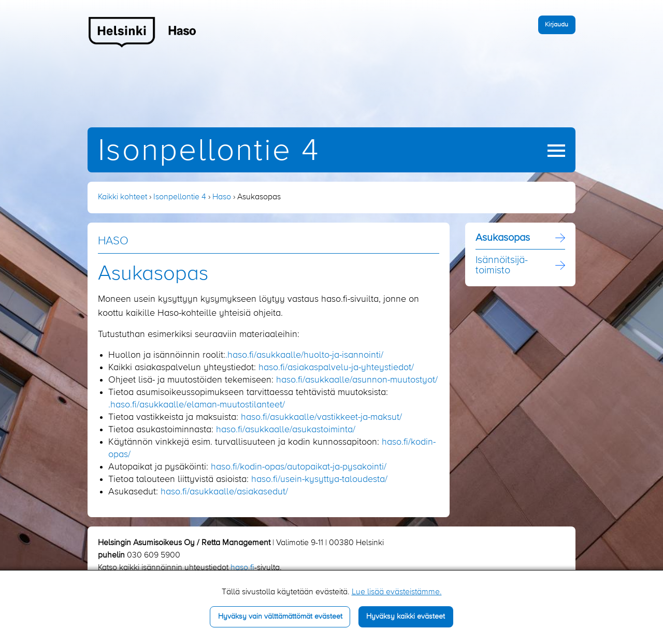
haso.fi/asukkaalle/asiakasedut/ (224, 492)
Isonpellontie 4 (209, 151)
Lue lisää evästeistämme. (397, 592)
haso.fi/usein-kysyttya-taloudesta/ (319, 479)
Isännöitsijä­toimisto (502, 266)
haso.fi (242, 568)
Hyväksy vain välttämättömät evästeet (280, 617)
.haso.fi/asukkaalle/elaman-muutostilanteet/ (197, 405)
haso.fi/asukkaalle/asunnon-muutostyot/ (357, 380)
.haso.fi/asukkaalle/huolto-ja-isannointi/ (304, 355)
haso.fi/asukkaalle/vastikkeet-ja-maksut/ (321, 417)
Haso (222, 197)
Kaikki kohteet (122, 197)
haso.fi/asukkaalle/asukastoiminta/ (286, 430)
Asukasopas (503, 238)
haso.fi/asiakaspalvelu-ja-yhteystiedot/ (336, 368)
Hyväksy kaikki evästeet (406, 617)
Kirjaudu (557, 25)
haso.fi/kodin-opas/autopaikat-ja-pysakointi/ (299, 467)
